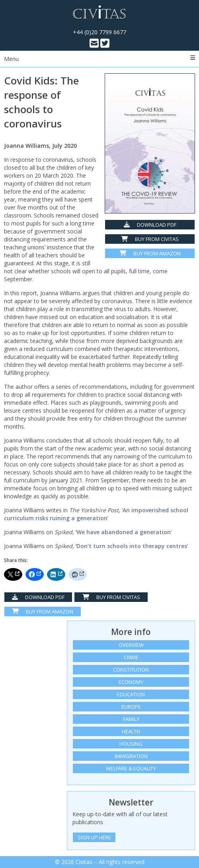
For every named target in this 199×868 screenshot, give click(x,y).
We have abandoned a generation (124, 532)
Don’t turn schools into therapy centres (132, 546)
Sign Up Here (94, 837)
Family (131, 719)
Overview (131, 645)
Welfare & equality (131, 768)
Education (131, 694)
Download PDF (150, 225)
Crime (131, 657)
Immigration (131, 756)
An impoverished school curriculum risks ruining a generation (96, 514)
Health (131, 731)
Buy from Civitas (150, 239)
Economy (131, 682)
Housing (131, 744)
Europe (131, 707)
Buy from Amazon (150, 253)
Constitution (131, 670)
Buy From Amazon (43, 611)
